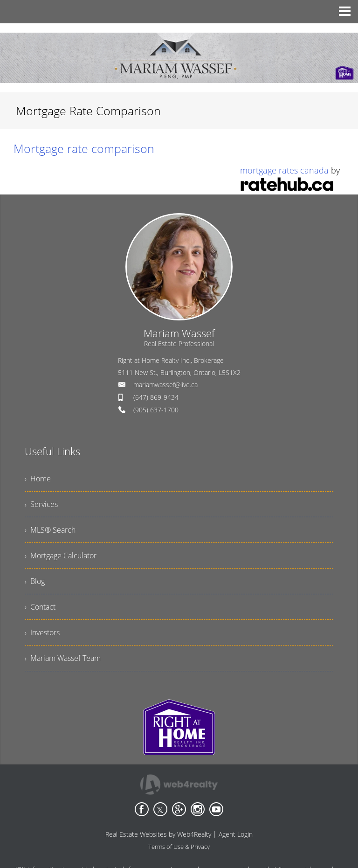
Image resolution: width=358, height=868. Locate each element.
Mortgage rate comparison (84, 148)
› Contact (40, 607)
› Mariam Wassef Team (63, 658)
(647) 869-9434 (156, 397)
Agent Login (236, 834)
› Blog (35, 581)
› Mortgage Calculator (61, 556)
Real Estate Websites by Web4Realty (158, 834)
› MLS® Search (50, 530)
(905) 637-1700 (156, 410)
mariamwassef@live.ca (165, 385)
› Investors (42, 632)
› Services (41, 504)
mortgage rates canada (284, 170)
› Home (38, 479)
